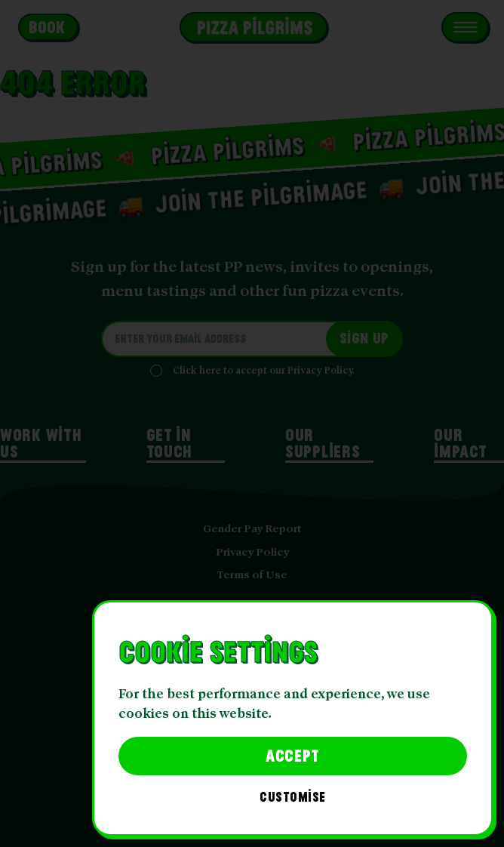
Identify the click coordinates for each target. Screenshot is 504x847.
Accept (293, 755)
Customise (293, 798)
